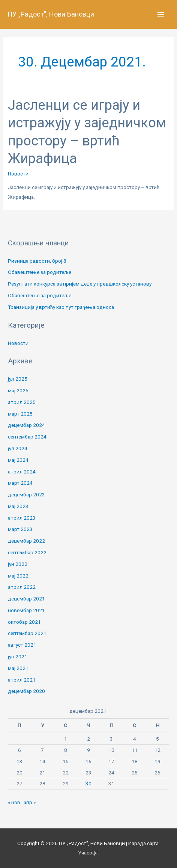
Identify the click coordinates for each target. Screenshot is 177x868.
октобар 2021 (24, 622)
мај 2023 (18, 506)
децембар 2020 (26, 691)
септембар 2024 (27, 437)
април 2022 (22, 587)
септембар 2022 (27, 552)
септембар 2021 (27, 633)
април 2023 (22, 518)
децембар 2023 (26, 494)
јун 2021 (18, 656)
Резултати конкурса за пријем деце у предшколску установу (80, 284)
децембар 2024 (26, 425)
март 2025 (20, 414)
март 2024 (20, 483)
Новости (18, 174)
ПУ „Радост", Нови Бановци (51, 14)
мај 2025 (18, 390)
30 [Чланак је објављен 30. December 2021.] (88, 783)
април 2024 (22, 472)
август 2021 (22, 645)
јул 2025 (18, 379)
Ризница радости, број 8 (37, 261)
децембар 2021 (26, 599)
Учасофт (88, 853)
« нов (14, 802)
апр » (30, 802)
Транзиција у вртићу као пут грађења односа (61, 307)
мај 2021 (18, 668)
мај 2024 (18, 460)
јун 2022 (18, 564)
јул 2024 (18, 448)
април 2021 (22, 680)
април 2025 (22, 402)
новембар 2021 (26, 610)
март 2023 (20, 529)
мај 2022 (18, 576)
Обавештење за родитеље (40, 272)
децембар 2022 (26, 541)
